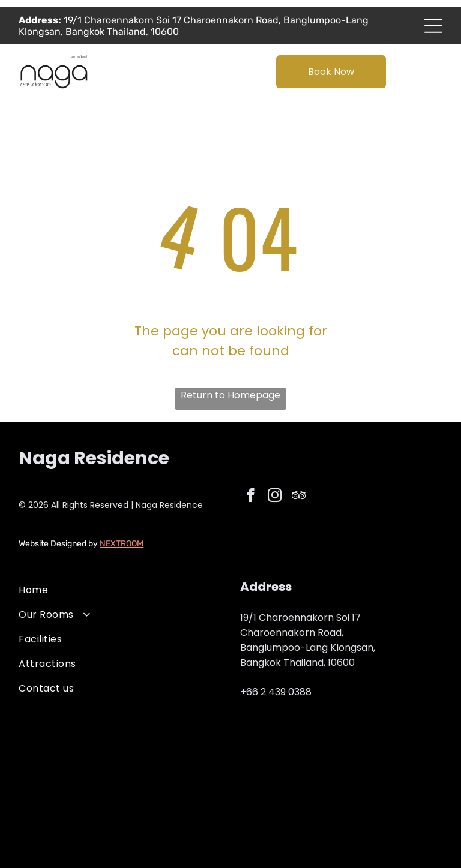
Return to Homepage (230, 395)
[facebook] (251, 497)
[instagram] (275, 497)
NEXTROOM (122, 544)
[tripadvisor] (299, 497)
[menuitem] (120, 590)
